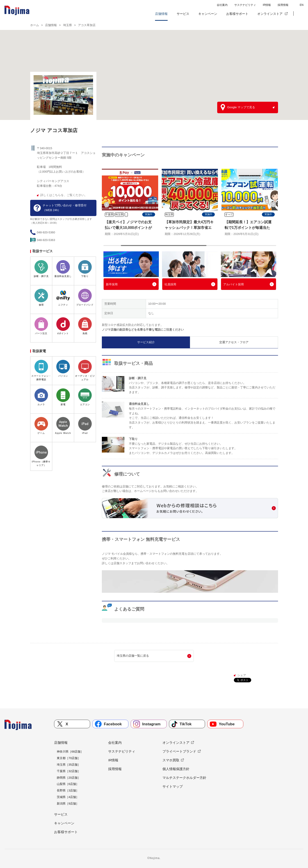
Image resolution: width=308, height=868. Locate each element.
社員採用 (170, 284)
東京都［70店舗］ (69, 758)
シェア (242, 675)
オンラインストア (270, 14)
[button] (300, 14)
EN (302, 5)
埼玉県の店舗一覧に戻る (133, 656)
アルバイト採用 (234, 284)
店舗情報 (161, 14)
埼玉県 (67, 25)
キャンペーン (208, 14)
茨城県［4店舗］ (68, 797)
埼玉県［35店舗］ (69, 765)
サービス (183, 14)
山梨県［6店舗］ (68, 784)
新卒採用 (112, 284)
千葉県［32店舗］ (69, 771)
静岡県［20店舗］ (69, 778)
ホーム (35, 25)
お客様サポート (237, 14)
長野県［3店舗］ (68, 790)
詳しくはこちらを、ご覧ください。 (64, 195)
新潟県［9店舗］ (68, 804)
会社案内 (222, 5)
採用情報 (283, 5)
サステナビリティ (245, 5)
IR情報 (267, 5)
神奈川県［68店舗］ (70, 752)
